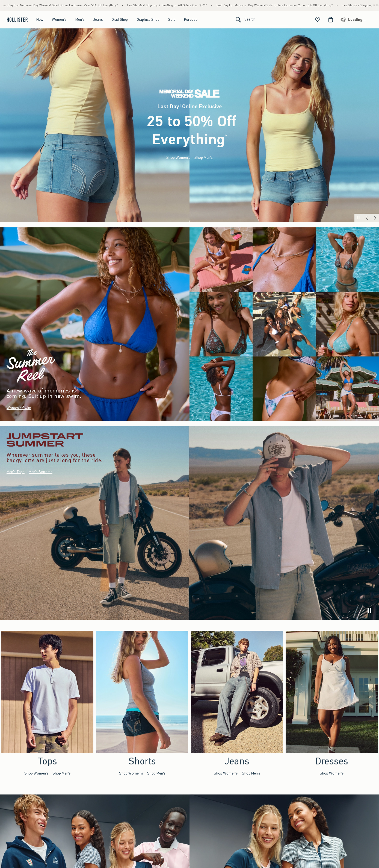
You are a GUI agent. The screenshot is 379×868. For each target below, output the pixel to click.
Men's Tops (16, 472)
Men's (80, 20)
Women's (59, 20)
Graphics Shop (148, 20)
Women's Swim (19, 408)
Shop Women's (178, 158)
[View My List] (318, 20)
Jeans (98, 20)
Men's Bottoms (41, 472)
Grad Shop (120, 20)
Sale (172, 20)
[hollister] (17, 20)
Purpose (191, 20)
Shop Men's (204, 158)
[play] (369, 610)
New (40, 20)
